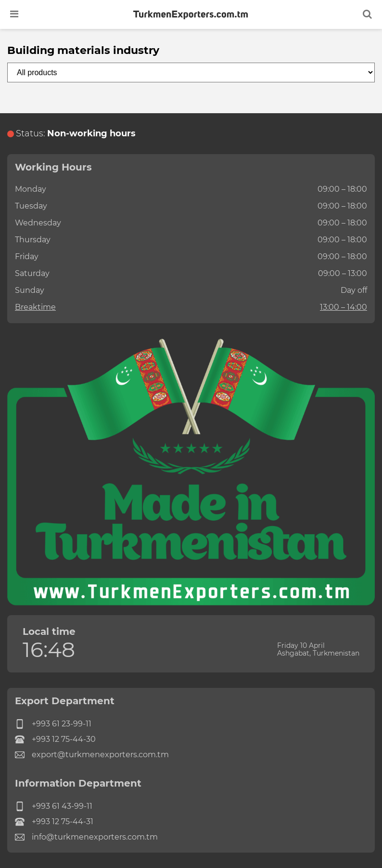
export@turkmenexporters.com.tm (92, 755)
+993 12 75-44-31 (54, 822)
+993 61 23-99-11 (53, 724)
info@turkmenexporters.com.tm (86, 837)
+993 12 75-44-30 (55, 739)
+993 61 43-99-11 (54, 806)
